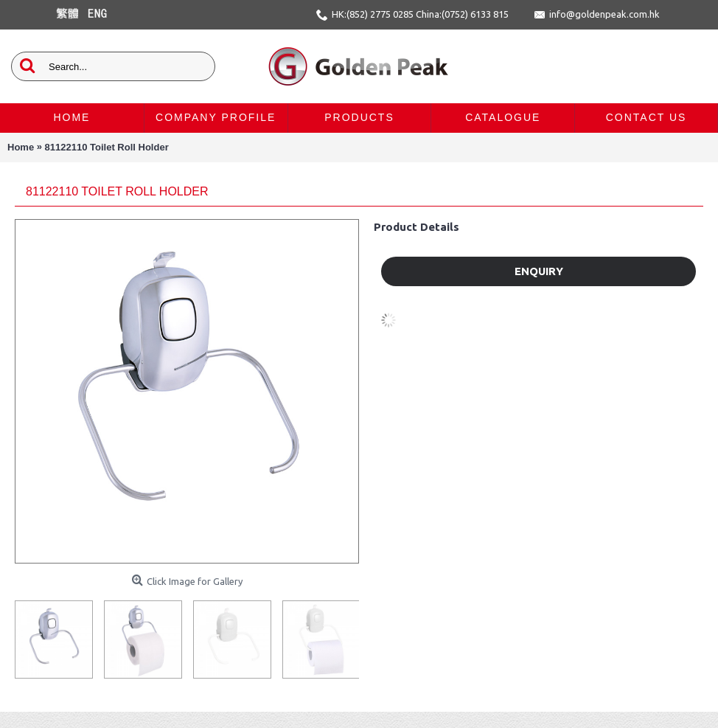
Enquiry (539, 271)
